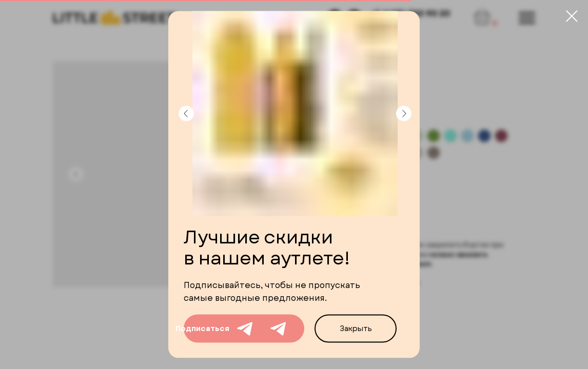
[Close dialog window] (572, 16)
